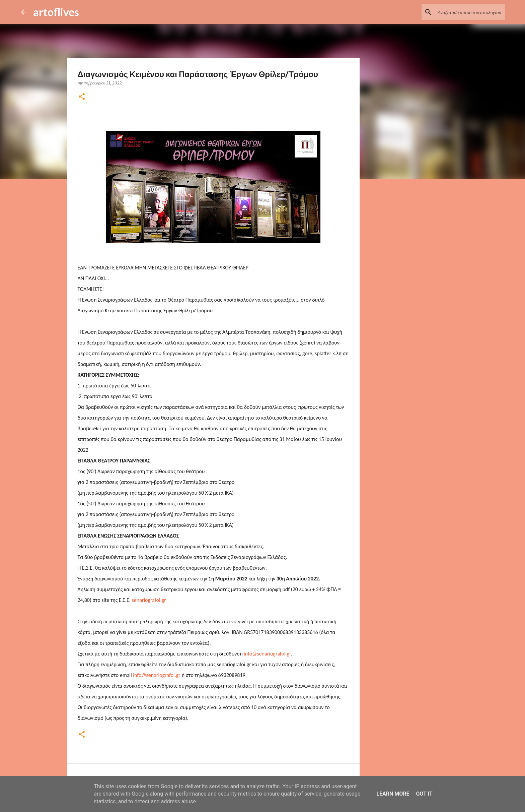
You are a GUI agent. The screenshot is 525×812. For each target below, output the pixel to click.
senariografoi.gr (149, 600)
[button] (82, 97)
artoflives (56, 12)
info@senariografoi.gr (267, 654)
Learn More (393, 794)
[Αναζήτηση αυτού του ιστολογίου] (470, 12)
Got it (424, 794)
